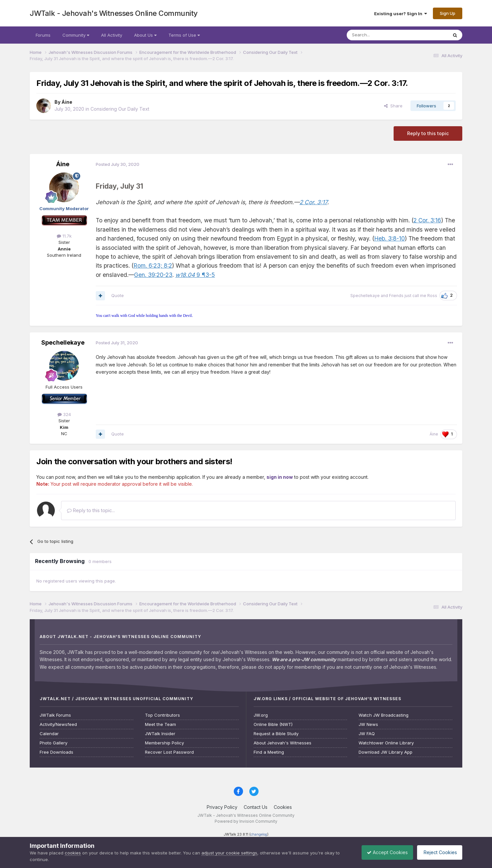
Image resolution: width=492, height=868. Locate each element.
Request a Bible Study (276, 734)
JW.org (261, 715)
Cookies (283, 807)
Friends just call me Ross (413, 296)
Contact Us (256, 807)
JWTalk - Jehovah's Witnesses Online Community (114, 13)
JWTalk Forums (55, 715)
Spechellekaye (365, 296)
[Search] (380, 35)
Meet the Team (160, 724)
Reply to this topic (428, 133)
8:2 (167, 265)
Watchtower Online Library (386, 743)
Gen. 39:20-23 (153, 275)
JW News (368, 724)
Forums (43, 35)
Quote (118, 295)
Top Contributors (162, 715)
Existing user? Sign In (401, 14)
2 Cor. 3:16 (427, 220)
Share (393, 106)
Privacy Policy (222, 807)
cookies (73, 853)
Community (76, 35)
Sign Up (448, 13)
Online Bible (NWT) (273, 724)
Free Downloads (56, 752)
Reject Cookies (438, 852)
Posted (118, 164)
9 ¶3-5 (195, 275)
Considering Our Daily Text (120, 109)
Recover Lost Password (169, 752)
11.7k (64, 236)
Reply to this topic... (91, 510)
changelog (259, 834)
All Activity (112, 35)
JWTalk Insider (160, 734)
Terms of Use (184, 35)
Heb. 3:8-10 (389, 238)
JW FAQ (367, 734)
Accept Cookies (382, 852)
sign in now (280, 477)
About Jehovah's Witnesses (282, 743)
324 (64, 414)
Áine (67, 102)
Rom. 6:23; (148, 265)
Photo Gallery (53, 743)
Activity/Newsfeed (58, 724)
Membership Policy (164, 743)
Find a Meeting (269, 752)
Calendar (49, 734)
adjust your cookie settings (229, 853)
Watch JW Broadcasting (384, 715)
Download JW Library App (386, 752)
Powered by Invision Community (246, 821)
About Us (145, 35)
